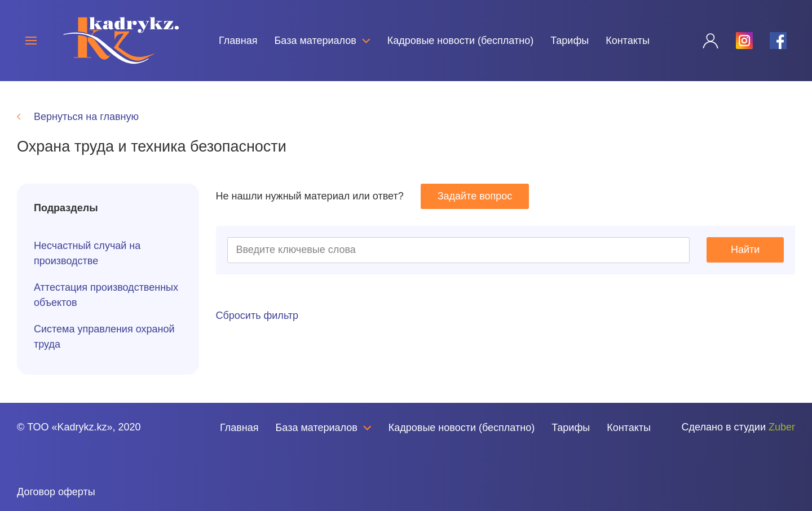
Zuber (782, 427)
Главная (238, 41)
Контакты (628, 41)
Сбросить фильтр (257, 316)
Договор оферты (56, 492)
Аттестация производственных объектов (106, 295)
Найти (745, 250)
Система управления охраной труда (104, 337)
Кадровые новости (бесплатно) (460, 41)
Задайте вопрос (475, 196)
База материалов (323, 41)
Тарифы (570, 41)
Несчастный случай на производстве (87, 253)
